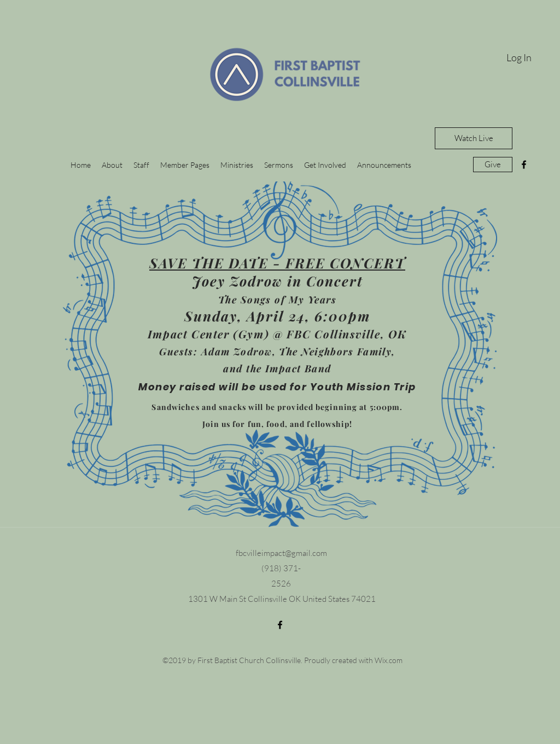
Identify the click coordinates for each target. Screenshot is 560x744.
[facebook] (524, 165)
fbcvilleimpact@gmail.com (281, 553)
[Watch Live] (474, 138)
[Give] (493, 165)
